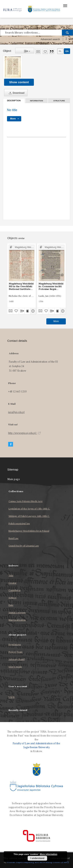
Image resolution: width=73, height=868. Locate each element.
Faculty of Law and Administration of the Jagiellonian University (36, 745)
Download (16, 93)
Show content (19, 82)
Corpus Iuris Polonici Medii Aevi (26, 501)
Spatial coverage (17, 612)
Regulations (15, 644)
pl (60, 51)
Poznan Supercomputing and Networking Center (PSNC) (38, 862)
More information (48, 854)
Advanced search (50, 39)
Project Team (16, 652)
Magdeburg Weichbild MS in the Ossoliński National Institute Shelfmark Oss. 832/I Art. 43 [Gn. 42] (21, 286)
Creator (13, 583)
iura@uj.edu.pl (16, 412)
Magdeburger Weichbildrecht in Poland (29, 531)
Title (11, 575)
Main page (14, 479)
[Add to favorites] (45, 51)
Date (11, 605)
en (67, 51)
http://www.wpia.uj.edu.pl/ (25, 433)
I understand (37, 858)
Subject (13, 598)
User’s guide (15, 667)
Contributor (15, 590)
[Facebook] (11, 444)
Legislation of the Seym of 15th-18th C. (29, 509)
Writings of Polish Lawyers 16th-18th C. (29, 516)
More (56, 321)
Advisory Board (17, 659)
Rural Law (14, 538)
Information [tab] (36, 101)
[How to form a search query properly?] (66, 39)
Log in (12, 697)
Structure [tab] (59, 101)
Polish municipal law (19, 523)
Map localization (17, 620)
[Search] (67, 33)
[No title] (13, 67)
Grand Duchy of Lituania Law (24, 546)
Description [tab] (14, 101)
